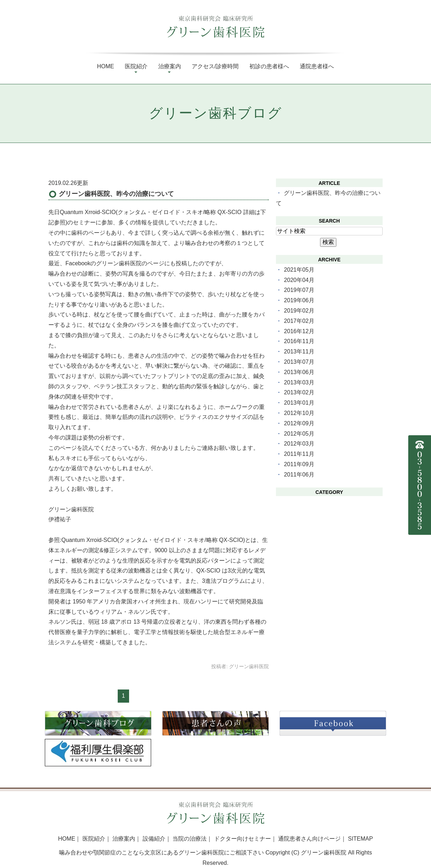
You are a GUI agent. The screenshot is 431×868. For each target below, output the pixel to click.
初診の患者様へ (269, 66)
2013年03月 (299, 382)
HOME (66, 839)
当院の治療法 (190, 839)
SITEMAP (360, 839)
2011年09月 (299, 464)
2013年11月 (299, 352)
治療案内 (170, 66)
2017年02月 (299, 321)
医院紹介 (136, 66)
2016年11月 (299, 341)
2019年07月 (299, 290)
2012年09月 (299, 423)
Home (106, 66)
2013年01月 (299, 403)
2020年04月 (299, 280)
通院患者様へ (317, 66)
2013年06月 (299, 372)
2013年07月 (299, 362)
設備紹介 (154, 839)
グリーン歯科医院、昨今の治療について (116, 194)
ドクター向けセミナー (243, 839)
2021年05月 (299, 270)
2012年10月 (299, 413)
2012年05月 (299, 434)
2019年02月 (299, 311)
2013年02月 (299, 392)
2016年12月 (299, 331)
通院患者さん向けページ (309, 839)
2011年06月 (299, 475)
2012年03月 (299, 444)
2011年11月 (299, 454)
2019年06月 (299, 300)
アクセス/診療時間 (215, 66)
